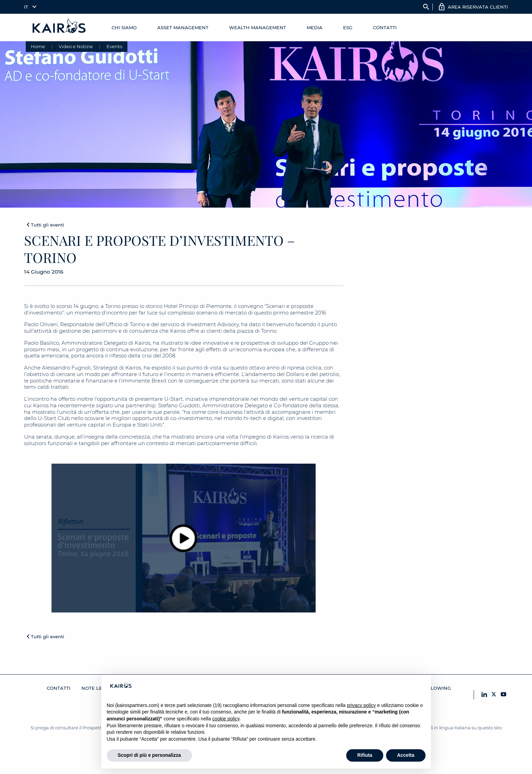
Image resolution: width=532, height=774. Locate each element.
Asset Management (183, 27)
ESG (348, 27)
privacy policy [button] (361, 705)
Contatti (385, 27)
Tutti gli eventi (48, 225)
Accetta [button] (406, 755)
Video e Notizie (76, 46)
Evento (114, 46)
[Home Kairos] (59, 27)
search (426, 7)
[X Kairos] (494, 695)
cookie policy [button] (226, 719)
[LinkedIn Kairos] (484, 695)
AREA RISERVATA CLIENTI (478, 7)
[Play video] (184, 538)
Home (38, 46)
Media (315, 27)
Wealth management (258, 27)
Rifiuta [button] (365, 755)
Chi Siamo (124, 27)
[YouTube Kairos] (503, 695)
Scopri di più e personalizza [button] (149, 755)
